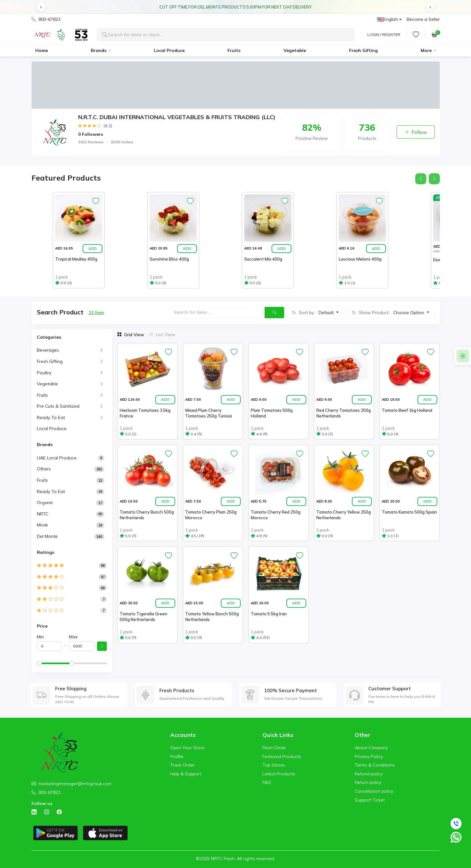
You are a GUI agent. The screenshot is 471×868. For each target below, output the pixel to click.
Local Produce (169, 50)
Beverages (48, 350)
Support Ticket (370, 800)
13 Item (96, 313)
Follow (416, 132)
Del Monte (47, 536)
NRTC (43, 514)
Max (73, 637)
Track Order (182, 765)
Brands (99, 50)
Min (40, 637)
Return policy (368, 782)
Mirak (42, 525)
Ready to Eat (51, 491)
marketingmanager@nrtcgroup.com (75, 784)
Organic (45, 503)
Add (92, 248)
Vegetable (295, 50)
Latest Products (279, 774)
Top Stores (274, 765)
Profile (177, 756)
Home (42, 50)
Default (327, 313)
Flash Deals (274, 748)
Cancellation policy (374, 791)
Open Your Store (187, 748)
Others (44, 469)
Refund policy (369, 774)
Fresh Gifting (363, 50)
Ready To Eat (51, 417)
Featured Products (282, 756)
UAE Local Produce (57, 458)
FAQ (267, 782)
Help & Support (186, 774)
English (388, 19)
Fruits (234, 50)
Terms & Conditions (375, 765)
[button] (41, 7)
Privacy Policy (369, 756)
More (426, 50)
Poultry (44, 373)
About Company (371, 748)
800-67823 (46, 20)
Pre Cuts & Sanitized (58, 406)
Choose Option (409, 313)
